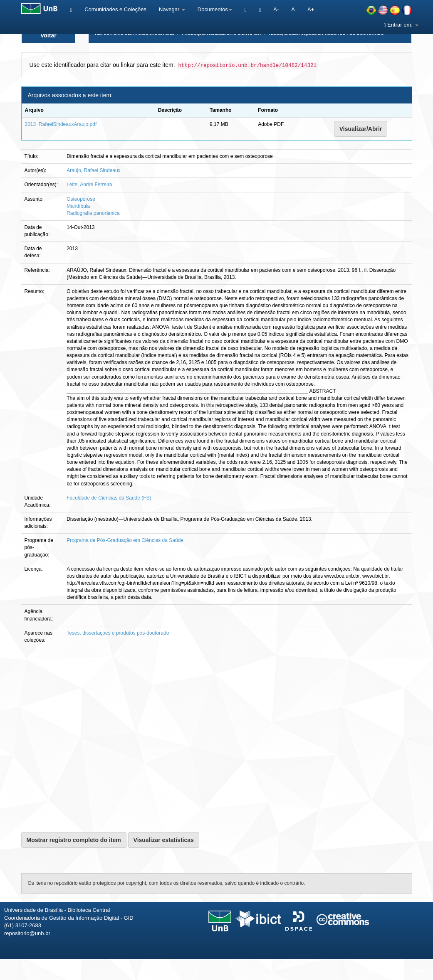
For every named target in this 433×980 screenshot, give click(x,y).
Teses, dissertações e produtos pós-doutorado (118, 633)
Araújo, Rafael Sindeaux (93, 170)
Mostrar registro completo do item (74, 840)
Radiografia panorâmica (93, 213)
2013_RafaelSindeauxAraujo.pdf (61, 124)
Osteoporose (81, 199)
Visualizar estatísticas (164, 840)
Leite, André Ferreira (89, 185)
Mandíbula (78, 206)
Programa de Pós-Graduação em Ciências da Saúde (125, 540)
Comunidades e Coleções (115, 9)
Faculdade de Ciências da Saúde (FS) (109, 498)
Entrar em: (401, 25)
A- (276, 9)
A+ (311, 9)
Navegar (172, 9)
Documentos (215, 9)
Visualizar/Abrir (361, 129)
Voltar (48, 35)
